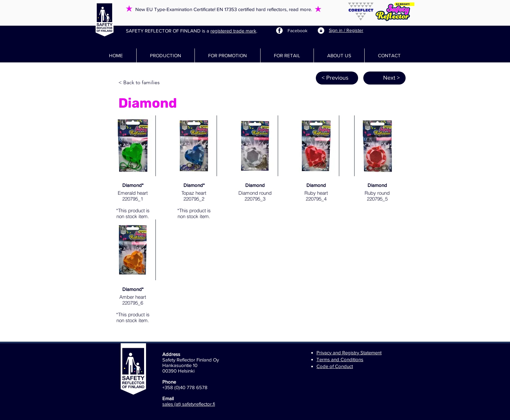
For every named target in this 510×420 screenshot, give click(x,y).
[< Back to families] (140, 83)
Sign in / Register (346, 30)
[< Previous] (337, 78)
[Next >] (384, 78)
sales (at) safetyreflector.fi (189, 404)
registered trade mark (233, 31)
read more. (300, 9)
